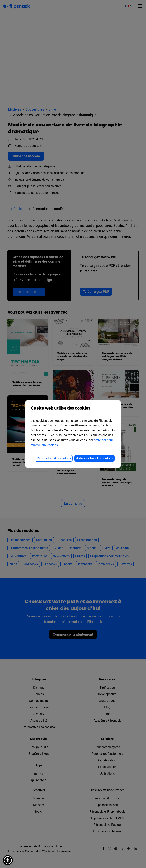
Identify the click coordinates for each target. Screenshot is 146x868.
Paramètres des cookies (54, 458)
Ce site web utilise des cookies (73, 411)
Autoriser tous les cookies (94, 458)
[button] (8, 860)
